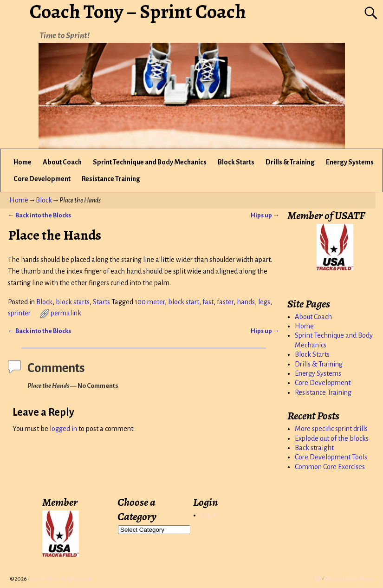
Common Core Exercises (330, 467)
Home (23, 162)
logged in (63, 429)
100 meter (150, 302)
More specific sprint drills (331, 429)
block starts (73, 302)
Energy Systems (350, 162)
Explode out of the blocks (332, 438)
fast (208, 302)
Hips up (265, 215)
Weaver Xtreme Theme (349, 579)
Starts (101, 302)
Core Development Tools (331, 457)
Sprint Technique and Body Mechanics (150, 162)
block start (184, 302)
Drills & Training (290, 162)
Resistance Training (111, 179)
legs (264, 302)
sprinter (19, 313)
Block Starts (236, 162)
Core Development (42, 179)
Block (44, 200)
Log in (209, 515)
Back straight (314, 448)
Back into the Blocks (39, 215)
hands (246, 302)
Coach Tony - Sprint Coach (61, 579)
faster (225, 302)
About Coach (62, 162)
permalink (66, 313)
